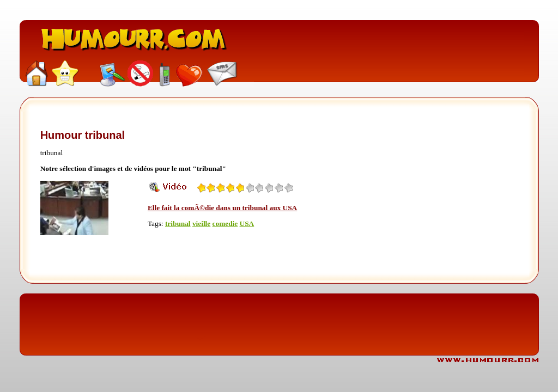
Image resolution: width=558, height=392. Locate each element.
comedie (225, 223)
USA (247, 223)
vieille (201, 223)
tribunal (178, 223)
